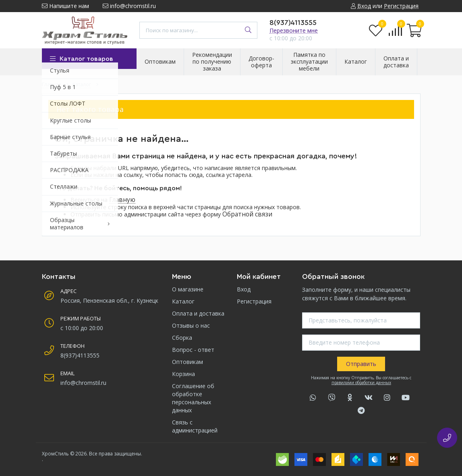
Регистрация (254, 301)
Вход (244, 289)
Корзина (183, 374)
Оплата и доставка (198, 313)
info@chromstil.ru (129, 6)
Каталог (183, 301)
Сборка (182, 338)
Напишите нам (65, 6)
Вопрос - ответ (193, 350)
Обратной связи (247, 214)
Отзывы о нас (191, 325)
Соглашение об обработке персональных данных (193, 398)
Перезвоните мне (294, 30)
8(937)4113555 (293, 23)
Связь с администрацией (195, 426)
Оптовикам (187, 362)
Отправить (361, 364)
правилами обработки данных (361, 382)
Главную (122, 200)
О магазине (188, 289)
